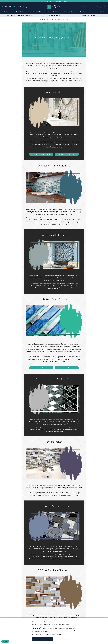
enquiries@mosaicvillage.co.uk (23, 7)
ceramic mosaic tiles (63, 213)
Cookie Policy (59, 634)
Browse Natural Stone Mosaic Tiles (41, 154)
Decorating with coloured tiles (34, 350)
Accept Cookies (42, 639)
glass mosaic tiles (54, 213)
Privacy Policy (66, 634)
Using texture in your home (72, 492)
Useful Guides (50, 19)
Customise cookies (65, 639)
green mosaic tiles (58, 360)
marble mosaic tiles (56, 143)
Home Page (43, 19)
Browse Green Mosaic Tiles (67, 368)
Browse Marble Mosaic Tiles (67, 154)
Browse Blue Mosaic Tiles (41, 368)
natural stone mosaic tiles (43, 143)
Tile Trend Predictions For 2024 (61, 19)
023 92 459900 (8, 7)
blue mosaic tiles (48, 360)
